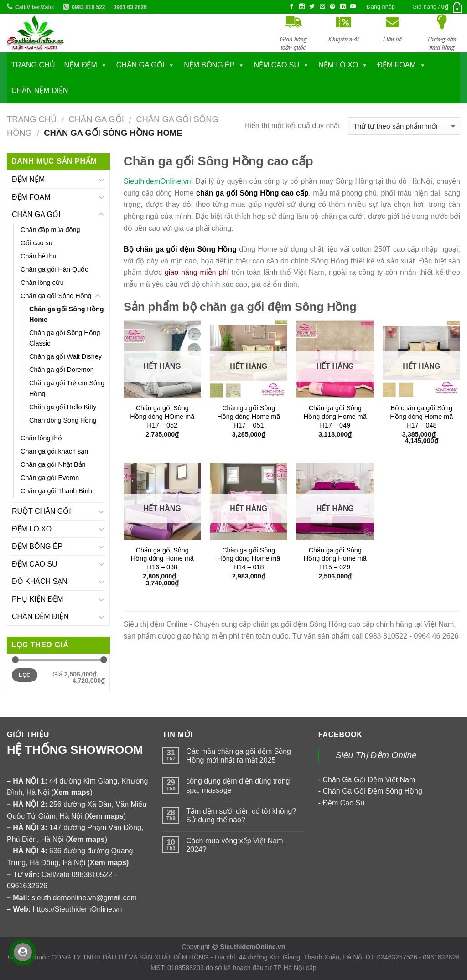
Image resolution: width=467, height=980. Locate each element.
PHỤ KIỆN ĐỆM (38, 599)
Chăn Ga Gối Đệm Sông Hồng (372, 791)
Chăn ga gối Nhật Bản (53, 464)
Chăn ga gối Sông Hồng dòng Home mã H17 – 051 (249, 416)
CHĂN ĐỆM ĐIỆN (40, 616)
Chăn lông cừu (42, 283)
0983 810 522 (88, 7)
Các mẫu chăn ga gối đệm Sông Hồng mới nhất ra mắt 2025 (239, 756)
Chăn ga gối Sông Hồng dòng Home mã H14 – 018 (249, 559)
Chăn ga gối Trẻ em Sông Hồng (67, 388)
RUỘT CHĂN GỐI (42, 511)
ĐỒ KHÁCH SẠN (40, 581)
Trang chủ (33, 65)
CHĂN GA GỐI (140, 65)
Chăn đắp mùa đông (50, 230)
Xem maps (108, 863)
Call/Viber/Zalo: (35, 7)
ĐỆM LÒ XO (32, 529)
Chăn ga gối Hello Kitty (63, 407)
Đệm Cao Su (343, 803)
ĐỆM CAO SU (35, 564)
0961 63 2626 (130, 7)
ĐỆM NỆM (28, 179)
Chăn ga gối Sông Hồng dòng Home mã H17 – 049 (335, 416)
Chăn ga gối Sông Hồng (56, 296)
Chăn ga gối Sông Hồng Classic (65, 338)
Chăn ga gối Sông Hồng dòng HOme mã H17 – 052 (162, 416)
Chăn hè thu (38, 256)
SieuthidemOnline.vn (253, 947)
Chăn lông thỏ (41, 438)
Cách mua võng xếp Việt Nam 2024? (234, 845)
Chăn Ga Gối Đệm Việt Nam (369, 780)
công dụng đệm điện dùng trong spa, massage (238, 785)
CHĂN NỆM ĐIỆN (40, 90)
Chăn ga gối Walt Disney (65, 356)
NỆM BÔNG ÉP (209, 65)
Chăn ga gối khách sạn (54, 451)
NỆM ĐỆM (81, 65)
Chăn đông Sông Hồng (63, 420)
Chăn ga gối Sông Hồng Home (67, 314)
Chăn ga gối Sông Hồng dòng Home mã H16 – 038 (162, 559)
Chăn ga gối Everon (50, 478)
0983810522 (92, 874)
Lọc (25, 675)
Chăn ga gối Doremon (62, 370)
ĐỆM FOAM (31, 197)
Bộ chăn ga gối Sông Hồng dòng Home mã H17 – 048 (421, 416)
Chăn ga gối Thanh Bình (56, 491)
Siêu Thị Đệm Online (376, 755)
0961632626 (27, 886)
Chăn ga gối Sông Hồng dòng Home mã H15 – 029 (335, 559)
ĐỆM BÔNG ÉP (37, 546)
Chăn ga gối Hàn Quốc (54, 269)
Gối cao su (36, 243)
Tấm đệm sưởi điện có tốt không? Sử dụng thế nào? (241, 815)
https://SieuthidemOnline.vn (78, 909)
